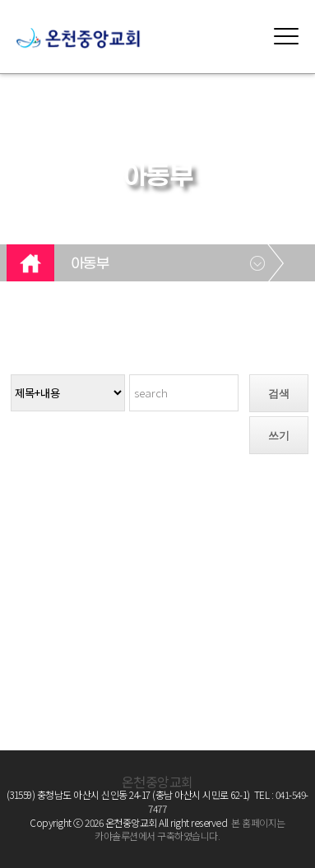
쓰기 (279, 436)
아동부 (90, 264)
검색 (279, 394)
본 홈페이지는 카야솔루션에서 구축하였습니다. (190, 829)
